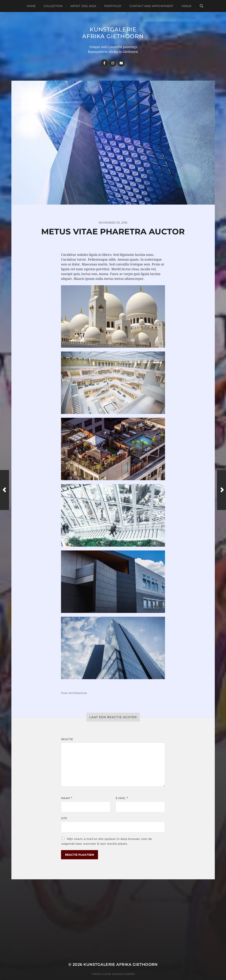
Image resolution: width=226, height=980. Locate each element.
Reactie (67, 739)
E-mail (122, 798)
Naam (67, 798)
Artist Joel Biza (83, 6)
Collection (53, 6)
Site (64, 818)
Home (31, 6)
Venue (186, 6)
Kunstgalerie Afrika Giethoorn (113, 33)
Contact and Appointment (151, 6)
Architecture (78, 693)
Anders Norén (123, 974)
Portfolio (113, 6)
